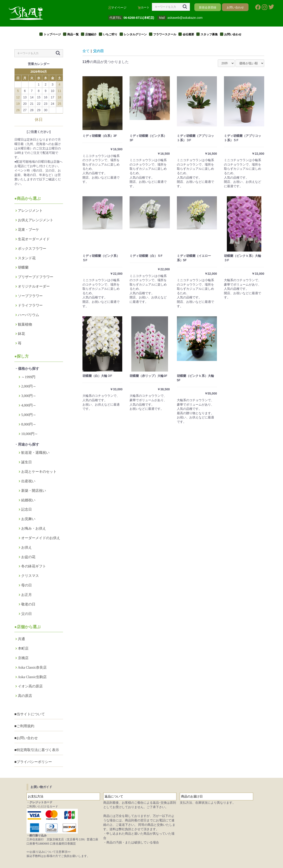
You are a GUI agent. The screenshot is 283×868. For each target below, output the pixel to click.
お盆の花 (28, 557)
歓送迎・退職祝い (35, 453)
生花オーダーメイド (34, 239)
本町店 (23, 648)
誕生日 (27, 462)
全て (86, 51)
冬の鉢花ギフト (34, 566)
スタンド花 (27, 258)
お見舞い (28, 519)
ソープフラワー (30, 296)
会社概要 (188, 34)
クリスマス (30, 576)
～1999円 (28, 377)
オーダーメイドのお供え (41, 538)
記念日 (27, 509)
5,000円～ (29, 415)
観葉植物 (25, 324)
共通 (21, 639)
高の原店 (25, 696)
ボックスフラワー (32, 249)
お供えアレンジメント (36, 220)
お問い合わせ (233, 34)
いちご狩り (110, 34)
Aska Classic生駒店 (32, 677)
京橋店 (23, 658)
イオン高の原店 (30, 686)
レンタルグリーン (135, 34)
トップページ (52, 34)
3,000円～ (29, 396)
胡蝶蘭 (23, 267)
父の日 (27, 614)
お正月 (27, 595)
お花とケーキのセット (39, 472)
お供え (27, 547)
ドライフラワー (30, 305)
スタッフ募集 (209, 34)
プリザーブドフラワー (36, 277)
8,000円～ (29, 424)
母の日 (27, 585)
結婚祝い (28, 500)
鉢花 (21, 334)
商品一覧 (73, 34)
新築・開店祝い (34, 491)
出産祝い (28, 481)
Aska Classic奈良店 (32, 667)
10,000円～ (30, 434)
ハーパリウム (29, 315)
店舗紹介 (91, 34)
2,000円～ (29, 386)
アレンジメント (30, 211)
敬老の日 (28, 604)
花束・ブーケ (29, 230)
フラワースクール (165, 34)
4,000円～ (29, 405)
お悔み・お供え (34, 528)
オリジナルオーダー (34, 286)
